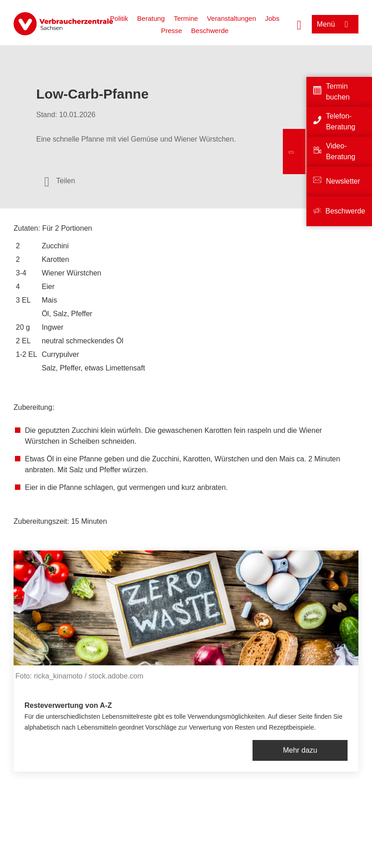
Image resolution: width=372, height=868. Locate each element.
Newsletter (343, 181)
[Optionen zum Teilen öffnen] (60, 181)
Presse (172, 31)
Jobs (272, 18)
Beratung (151, 18)
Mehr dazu (300, 750)
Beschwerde (210, 31)
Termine (186, 18)
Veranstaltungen (231, 18)
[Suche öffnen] (299, 24)
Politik (119, 18)
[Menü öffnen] (335, 24)
